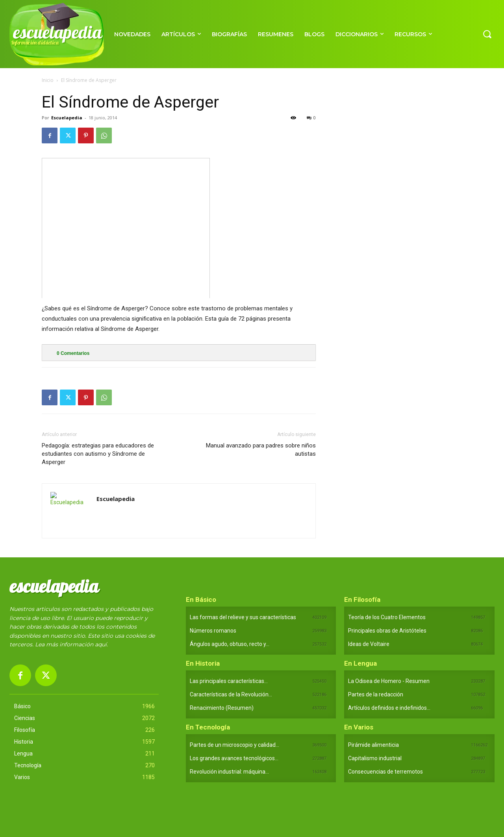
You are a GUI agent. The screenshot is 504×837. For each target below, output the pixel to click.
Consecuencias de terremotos (385, 772)
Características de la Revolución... (231, 694)
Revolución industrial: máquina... (229, 772)
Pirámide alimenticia (373, 745)
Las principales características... (229, 681)
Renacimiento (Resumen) (222, 708)
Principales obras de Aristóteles (387, 631)
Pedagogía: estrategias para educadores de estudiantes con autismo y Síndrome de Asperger (98, 454)
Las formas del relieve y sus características (243, 617)
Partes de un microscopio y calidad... (234, 745)
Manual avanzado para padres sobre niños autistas (261, 450)
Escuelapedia (67, 118)
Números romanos (213, 631)
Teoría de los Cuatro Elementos (387, 617)
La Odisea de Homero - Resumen (389, 681)
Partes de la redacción (376, 694)
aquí (101, 644)
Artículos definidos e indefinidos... (389, 708)
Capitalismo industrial (375, 758)
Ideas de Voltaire (369, 644)
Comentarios (73, 353)
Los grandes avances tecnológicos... (234, 758)
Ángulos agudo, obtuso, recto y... (230, 644)
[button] (487, 34)
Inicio (48, 80)
